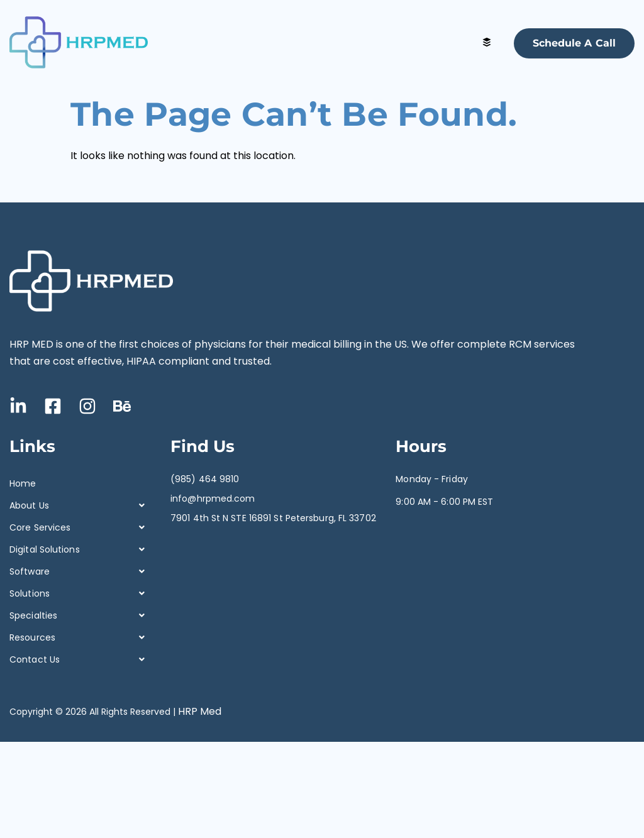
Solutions (80, 594)
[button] (80, 506)
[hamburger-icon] (487, 43)
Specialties (80, 616)
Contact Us (80, 660)
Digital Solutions (80, 550)
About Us (80, 506)
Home (23, 483)
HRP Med (200, 711)
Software (80, 572)
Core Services (80, 528)
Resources (80, 638)
